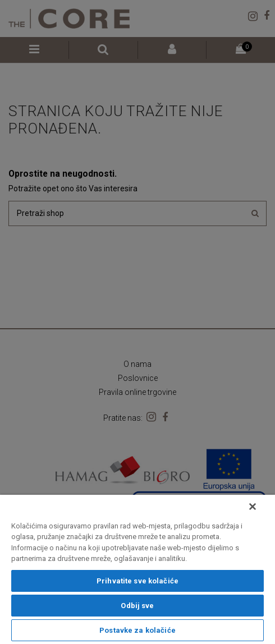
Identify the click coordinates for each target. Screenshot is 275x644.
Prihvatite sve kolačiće (137, 581)
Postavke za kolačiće (137, 630)
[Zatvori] (253, 507)
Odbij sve (137, 606)
